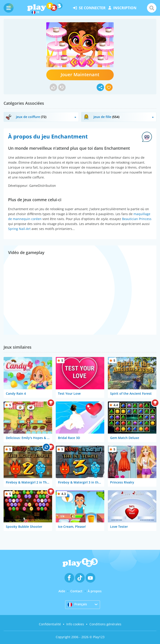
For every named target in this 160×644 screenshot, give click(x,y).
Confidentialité (50, 624)
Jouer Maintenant (80, 75)
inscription (122, 8)
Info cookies (75, 624)
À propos (95, 591)
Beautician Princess (137, 219)
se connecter (89, 8)
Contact (76, 591)
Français (77, 604)
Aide (62, 591)
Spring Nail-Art (19, 229)
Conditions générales (105, 624)
